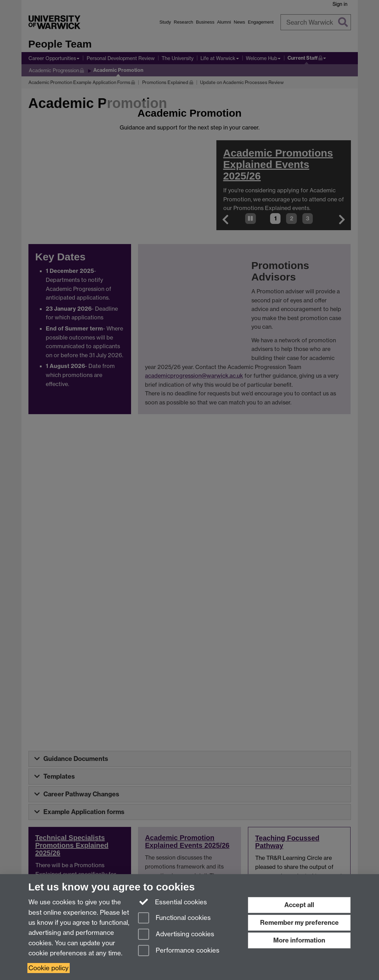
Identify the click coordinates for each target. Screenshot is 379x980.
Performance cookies (179, 951)
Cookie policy (49, 968)
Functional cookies (174, 918)
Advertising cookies (176, 935)
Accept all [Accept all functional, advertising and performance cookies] (299, 905)
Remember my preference (299, 923)
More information (299, 940)
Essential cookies (173, 902)
